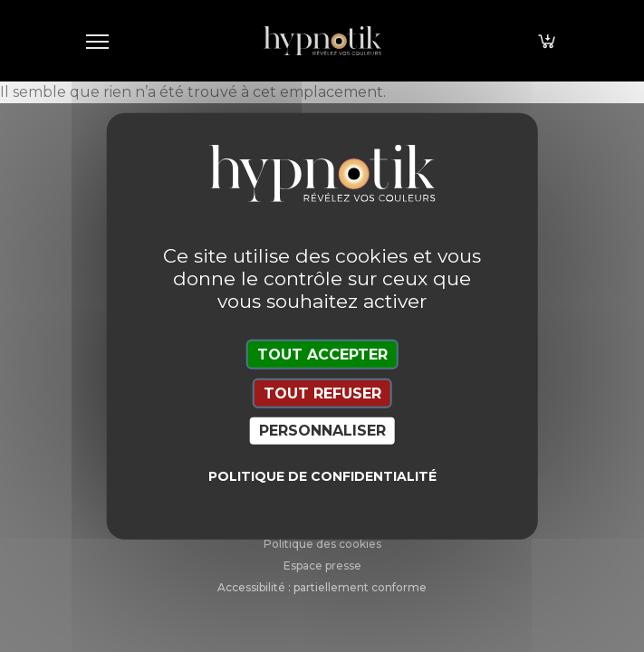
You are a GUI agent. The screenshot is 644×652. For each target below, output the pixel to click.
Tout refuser (322, 393)
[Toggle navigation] (98, 41)
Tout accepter (322, 355)
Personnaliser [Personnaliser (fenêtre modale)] (322, 431)
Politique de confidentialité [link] (322, 475)
